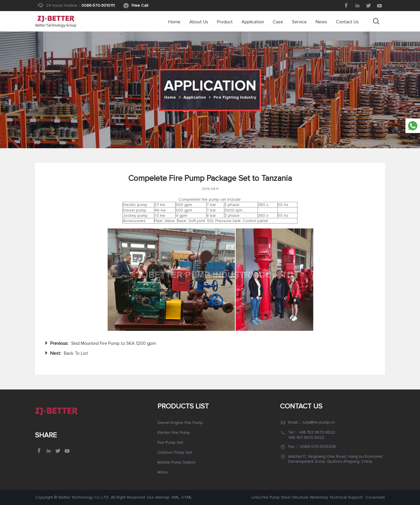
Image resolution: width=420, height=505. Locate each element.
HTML (187, 497)
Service (299, 22)
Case (278, 22)
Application (253, 22)
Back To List (76, 353)
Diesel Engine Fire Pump (180, 423)
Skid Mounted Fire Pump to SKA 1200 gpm (114, 343)
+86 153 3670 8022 (317, 432)
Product (225, 22)
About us (199, 22)
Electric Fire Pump (174, 433)
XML (175, 497)
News (321, 22)
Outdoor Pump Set (175, 452)
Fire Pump (271, 497)
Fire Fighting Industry (235, 97)
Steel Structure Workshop (304, 497)
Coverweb (375, 497)
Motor (163, 472)
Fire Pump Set (170, 442)
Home (174, 22)
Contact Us (347, 22)
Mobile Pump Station (177, 462)
